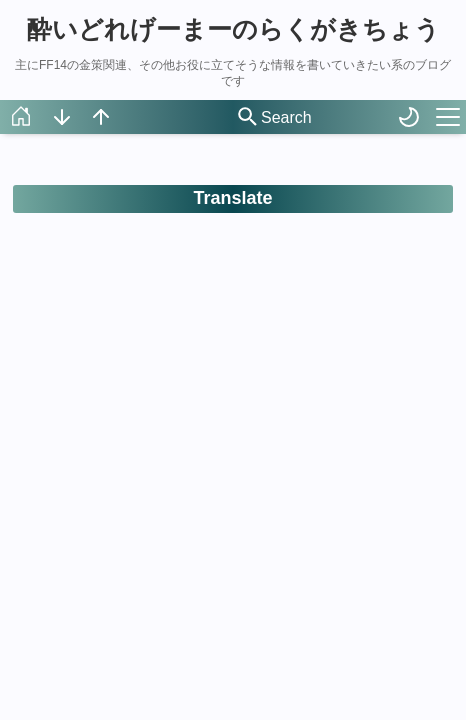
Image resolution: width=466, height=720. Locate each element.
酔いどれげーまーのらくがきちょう (233, 29)
